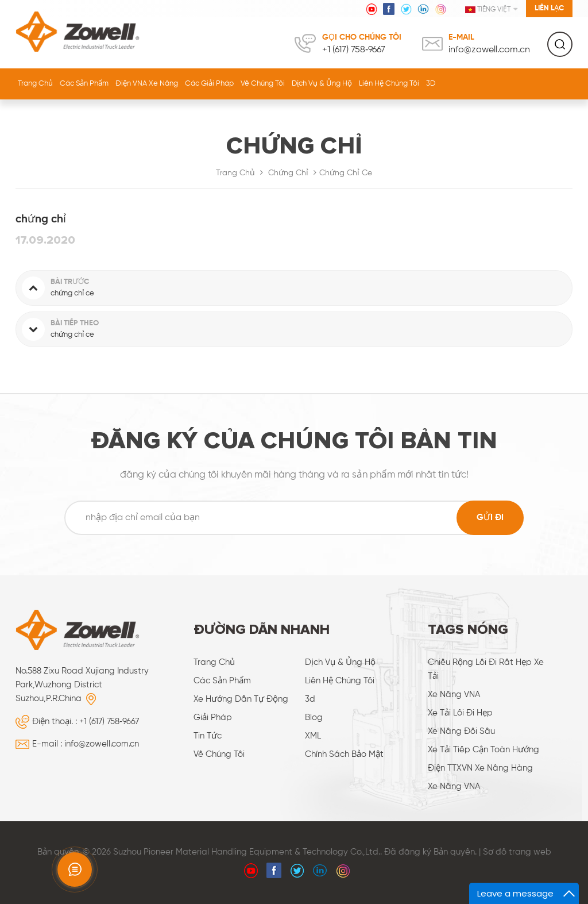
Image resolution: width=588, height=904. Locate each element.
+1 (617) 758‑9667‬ (354, 50)
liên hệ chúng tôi (389, 84)
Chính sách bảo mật (344, 754)
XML (313, 736)
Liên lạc (549, 8)
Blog (314, 718)
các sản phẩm (222, 681)
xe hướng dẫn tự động (241, 699)
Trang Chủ (35, 84)
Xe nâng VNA (454, 695)
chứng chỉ (288, 173)
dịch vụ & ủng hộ (322, 84)
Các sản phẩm (84, 84)
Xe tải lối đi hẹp (460, 713)
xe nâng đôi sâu (461, 731)
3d (310, 699)
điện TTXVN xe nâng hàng (480, 768)
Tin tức (208, 736)
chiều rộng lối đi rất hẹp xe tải (486, 669)
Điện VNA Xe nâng (147, 84)
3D (431, 84)
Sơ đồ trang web (517, 852)
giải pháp (213, 718)
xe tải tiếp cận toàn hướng (483, 750)
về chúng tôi (263, 84)
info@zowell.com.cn (489, 50)
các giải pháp (209, 84)
